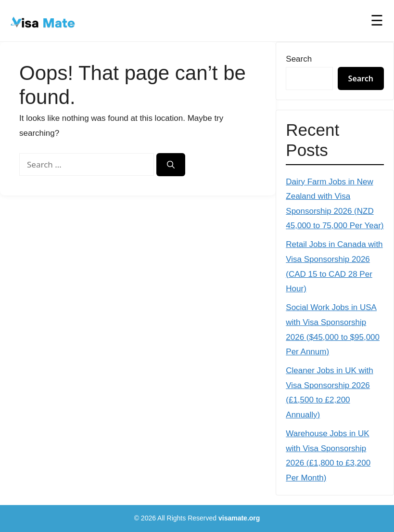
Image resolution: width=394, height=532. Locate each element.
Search (299, 59)
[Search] (171, 165)
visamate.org (239, 518)
